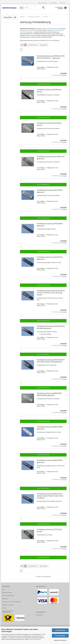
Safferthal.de (40, 618)
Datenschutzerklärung (35, 639)
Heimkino (45, 32)
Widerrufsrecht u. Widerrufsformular (12, 605)
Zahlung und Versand (8, 608)
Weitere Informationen (60, 640)
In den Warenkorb (43, 87)
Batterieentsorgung (7, 595)
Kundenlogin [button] (53, 3)
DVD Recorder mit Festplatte (28, 33)
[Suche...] (21, 8)
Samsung (50, 43)
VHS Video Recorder (53, 32)
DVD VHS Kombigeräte (26, 35)
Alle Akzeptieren (60, 630)
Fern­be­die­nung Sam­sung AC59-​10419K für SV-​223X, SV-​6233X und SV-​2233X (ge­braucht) (51, 296)
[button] (43, 3)
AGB (3, 592)
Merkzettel (62, 3)
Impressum (5, 602)
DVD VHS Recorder (58, 33)
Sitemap (4, 611)
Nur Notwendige (60, 636)
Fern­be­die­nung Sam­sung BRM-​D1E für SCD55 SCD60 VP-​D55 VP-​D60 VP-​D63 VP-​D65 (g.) (50, 499)
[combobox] (33, 48)
